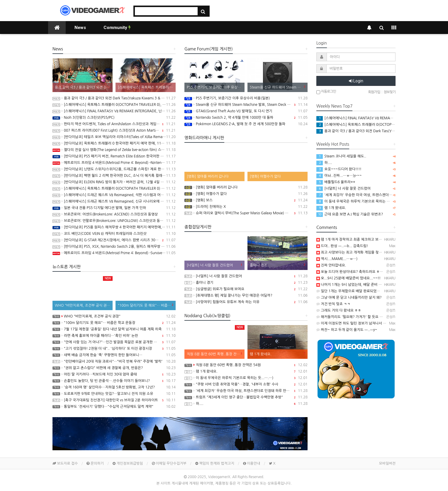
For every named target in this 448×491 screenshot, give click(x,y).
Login (356, 81)
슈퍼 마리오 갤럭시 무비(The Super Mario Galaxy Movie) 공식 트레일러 (246, 213)
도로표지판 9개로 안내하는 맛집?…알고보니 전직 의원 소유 (114, 394)
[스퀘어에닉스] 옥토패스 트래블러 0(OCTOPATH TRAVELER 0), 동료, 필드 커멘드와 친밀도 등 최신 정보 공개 (114, 105)
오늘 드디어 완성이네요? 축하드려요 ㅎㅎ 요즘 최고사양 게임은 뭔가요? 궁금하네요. (382, 272)
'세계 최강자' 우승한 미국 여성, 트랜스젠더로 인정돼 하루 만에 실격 (246, 391)
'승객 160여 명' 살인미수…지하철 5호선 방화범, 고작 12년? (114, 387)
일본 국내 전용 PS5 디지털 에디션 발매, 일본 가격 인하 (114, 208)
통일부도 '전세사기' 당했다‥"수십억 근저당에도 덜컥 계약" (114, 407)
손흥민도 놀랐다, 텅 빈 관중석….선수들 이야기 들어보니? (114, 381)
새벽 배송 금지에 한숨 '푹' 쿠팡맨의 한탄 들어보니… (114, 355)
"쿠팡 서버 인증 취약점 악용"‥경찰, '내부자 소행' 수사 (246, 384)
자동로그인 (326, 92)
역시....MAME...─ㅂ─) (337, 259)
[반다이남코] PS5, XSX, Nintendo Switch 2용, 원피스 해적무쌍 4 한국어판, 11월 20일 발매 (114, 247)
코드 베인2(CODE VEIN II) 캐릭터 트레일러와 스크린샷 (114, 234)
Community (117, 28)
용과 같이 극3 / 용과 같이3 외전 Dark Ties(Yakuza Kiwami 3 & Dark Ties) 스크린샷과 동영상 (114, 98)
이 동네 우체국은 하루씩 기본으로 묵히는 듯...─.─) (246, 378)
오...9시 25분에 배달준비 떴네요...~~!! (348, 278)
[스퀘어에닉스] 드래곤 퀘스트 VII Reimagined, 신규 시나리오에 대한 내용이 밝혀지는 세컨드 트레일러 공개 (114, 201)
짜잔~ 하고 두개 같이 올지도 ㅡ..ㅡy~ (347, 330)
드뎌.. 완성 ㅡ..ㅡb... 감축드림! (342, 246)
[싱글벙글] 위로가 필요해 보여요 (246, 289)
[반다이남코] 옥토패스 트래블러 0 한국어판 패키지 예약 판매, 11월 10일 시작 (114, 143)
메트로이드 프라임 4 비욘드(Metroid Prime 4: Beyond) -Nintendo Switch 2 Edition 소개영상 (114, 163)
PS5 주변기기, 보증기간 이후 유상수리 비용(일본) (246, 98)
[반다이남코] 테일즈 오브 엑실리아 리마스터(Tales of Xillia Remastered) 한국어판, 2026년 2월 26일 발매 (114, 137)
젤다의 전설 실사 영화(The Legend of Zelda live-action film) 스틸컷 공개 (114, 150)
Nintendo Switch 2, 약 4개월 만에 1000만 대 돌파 (246, 118)
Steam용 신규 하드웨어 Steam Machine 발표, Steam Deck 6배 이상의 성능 (246, 105)
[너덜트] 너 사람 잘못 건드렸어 (246, 276)
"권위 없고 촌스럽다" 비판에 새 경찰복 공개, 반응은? (114, 368)
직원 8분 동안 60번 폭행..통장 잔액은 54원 (246, 365)
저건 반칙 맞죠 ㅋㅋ (333, 304)
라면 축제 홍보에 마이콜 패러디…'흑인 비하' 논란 (114, 336)
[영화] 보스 (246, 200)
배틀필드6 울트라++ (336, 182)
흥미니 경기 (246, 283)
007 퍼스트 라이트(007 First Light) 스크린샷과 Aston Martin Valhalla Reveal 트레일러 (114, 130)
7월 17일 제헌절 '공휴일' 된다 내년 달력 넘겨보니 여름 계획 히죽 (114, 329)
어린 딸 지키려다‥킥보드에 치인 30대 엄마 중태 (114, 374)
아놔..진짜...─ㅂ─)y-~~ (339, 176)
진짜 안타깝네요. (331, 265)
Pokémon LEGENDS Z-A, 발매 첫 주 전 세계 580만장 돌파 (246, 124)
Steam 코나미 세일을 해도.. (341, 156)
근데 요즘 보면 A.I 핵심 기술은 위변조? (350, 214)
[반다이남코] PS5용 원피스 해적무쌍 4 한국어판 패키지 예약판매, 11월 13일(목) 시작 (114, 227)
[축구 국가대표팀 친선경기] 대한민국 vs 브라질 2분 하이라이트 (114, 400)
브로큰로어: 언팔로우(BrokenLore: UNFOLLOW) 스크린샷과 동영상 (114, 221)
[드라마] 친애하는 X (246, 207)
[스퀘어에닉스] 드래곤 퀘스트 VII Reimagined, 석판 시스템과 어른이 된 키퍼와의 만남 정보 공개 (114, 195)
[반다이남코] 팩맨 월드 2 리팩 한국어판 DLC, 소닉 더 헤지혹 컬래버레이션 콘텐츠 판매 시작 (114, 176)
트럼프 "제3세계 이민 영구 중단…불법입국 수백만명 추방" (246, 397)
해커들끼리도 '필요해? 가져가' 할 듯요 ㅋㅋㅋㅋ (354, 317)
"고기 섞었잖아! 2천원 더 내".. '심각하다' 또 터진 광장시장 (114, 349)
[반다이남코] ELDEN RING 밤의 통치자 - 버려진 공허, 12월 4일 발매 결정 (114, 182)
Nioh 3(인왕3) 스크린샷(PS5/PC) (114, 118)
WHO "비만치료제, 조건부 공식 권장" (114, 316)
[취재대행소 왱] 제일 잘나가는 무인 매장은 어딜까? (246, 295)
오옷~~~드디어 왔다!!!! (339, 169)
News (80, 28)
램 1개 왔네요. (246, 371)
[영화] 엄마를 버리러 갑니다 (246, 187)
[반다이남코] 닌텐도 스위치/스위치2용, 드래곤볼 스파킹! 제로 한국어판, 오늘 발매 (114, 169)
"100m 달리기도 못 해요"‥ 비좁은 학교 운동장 (114, 323)
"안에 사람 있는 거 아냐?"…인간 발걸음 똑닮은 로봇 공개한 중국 (114, 342)
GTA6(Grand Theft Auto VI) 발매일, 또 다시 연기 (246, 111)
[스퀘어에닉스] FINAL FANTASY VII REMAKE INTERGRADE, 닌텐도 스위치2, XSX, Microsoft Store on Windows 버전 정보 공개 (114, 111)
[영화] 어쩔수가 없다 (246, 194)
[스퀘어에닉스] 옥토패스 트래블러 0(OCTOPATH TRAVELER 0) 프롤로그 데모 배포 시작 (114, 188)
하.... (246, 404)
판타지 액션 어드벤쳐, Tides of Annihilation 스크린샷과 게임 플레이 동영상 (114, 124)
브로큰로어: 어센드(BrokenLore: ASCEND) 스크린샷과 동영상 (114, 214)
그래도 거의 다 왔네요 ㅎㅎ (339, 310)
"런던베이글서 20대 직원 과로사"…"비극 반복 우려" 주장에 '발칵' (114, 361)
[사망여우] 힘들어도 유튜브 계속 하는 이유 (246, 302)
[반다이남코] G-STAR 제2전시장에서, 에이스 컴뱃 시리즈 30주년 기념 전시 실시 (114, 240)
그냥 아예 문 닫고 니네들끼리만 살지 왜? (349, 298)
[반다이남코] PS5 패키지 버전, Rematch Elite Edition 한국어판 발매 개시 (114, 156)
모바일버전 (387, 463)
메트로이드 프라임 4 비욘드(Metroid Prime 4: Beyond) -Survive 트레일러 (114, 253)
